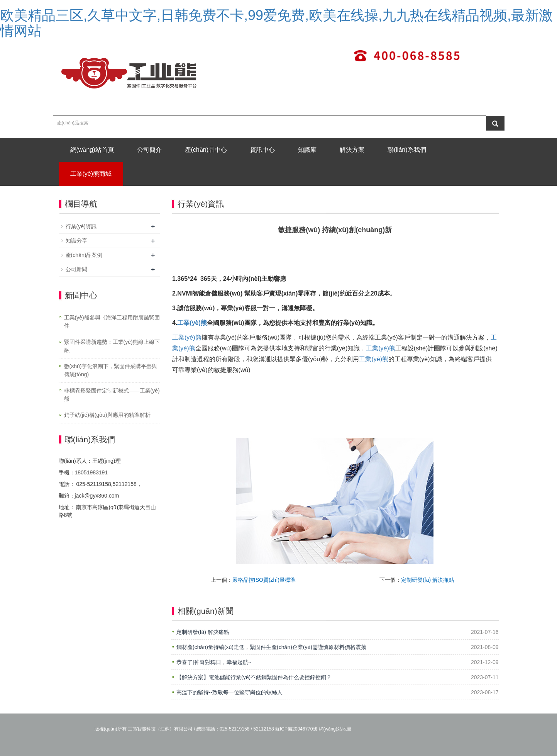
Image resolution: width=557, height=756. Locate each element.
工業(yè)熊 (192, 323)
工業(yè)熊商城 (91, 174)
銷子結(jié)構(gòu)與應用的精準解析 (107, 415)
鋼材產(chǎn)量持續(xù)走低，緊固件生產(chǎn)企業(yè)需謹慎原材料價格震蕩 (271, 647)
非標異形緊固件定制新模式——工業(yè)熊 (112, 395)
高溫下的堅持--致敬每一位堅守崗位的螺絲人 (229, 692)
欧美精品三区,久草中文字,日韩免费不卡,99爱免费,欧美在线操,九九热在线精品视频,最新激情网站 (276, 23)
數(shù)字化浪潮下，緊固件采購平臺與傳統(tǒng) (111, 370)
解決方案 (352, 150)
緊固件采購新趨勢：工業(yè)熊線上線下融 (112, 346)
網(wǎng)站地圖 (335, 729)
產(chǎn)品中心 (206, 150)
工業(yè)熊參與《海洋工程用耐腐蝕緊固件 (112, 322)
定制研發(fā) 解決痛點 (427, 580)
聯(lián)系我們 (407, 150)
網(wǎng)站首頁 (92, 150)
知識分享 (76, 241)
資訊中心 (262, 150)
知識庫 (307, 150)
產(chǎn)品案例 (84, 255)
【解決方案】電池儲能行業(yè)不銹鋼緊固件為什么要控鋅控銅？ (254, 677)
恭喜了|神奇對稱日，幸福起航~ (214, 662)
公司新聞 (76, 269)
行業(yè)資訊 (81, 226)
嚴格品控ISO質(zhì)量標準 (264, 580)
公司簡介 (149, 150)
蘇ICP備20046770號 (296, 729)
